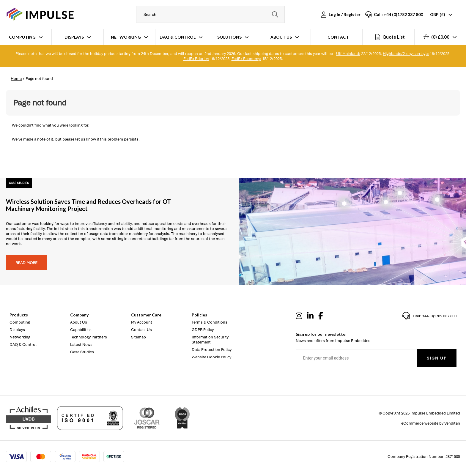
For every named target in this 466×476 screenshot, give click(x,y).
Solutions (229, 37)
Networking (126, 37)
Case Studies (82, 352)
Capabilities (81, 330)
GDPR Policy (203, 330)
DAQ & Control (178, 37)
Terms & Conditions (210, 322)
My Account (142, 322)
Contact (338, 37)
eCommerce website (420, 423)
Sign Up (437, 358)
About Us (281, 37)
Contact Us (141, 330)
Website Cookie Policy (211, 357)
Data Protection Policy (212, 350)
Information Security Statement (210, 340)
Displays (74, 37)
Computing (22, 37)
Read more (26, 263)
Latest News (81, 345)
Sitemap (138, 337)
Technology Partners (89, 337)
